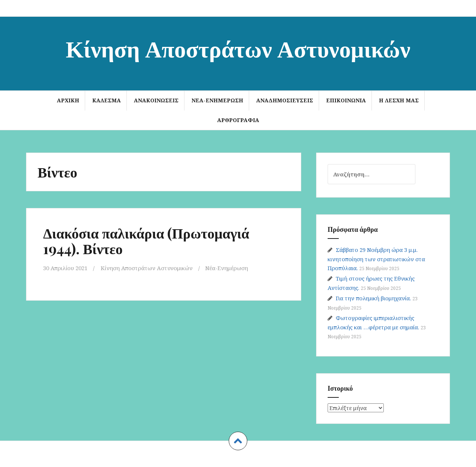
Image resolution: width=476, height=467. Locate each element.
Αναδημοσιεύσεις (285, 100)
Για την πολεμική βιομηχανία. (373, 298)
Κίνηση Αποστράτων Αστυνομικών (238, 48)
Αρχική (68, 100)
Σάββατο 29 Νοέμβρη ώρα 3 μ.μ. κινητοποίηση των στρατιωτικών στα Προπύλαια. (376, 259)
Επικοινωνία (346, 100)
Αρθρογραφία (238, 120)
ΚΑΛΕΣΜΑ (107, 100)
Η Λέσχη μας (399, 100)
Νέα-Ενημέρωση (217, 100)
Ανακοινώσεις (156, 100)
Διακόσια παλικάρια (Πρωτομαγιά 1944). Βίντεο (146, 241)
